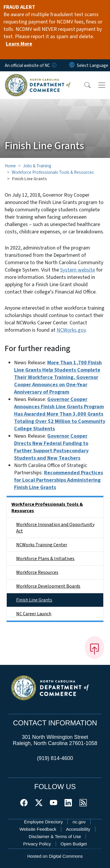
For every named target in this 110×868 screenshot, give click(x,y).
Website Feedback (38, 829)
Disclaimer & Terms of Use (55, 836)
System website (78, 270)
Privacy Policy (37, 844)
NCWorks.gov (71, 330)
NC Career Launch (34, 614)
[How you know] (54, 65)
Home (10, 166)
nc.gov (79, 822)
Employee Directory (44, 822)
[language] (93, 65)
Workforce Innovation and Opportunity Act (55, 528)
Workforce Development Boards (48, 586)
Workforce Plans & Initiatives (45, 559)
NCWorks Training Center (42, 545)
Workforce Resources (37, 572)
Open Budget (74, 844)
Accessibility (78, 829)
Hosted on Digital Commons (55, 856)
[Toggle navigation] (102, 85)
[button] (84, 85)
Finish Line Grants (34, 600)
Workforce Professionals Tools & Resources (53, 172)
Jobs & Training (37, 166)
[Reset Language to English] (72, 65)
